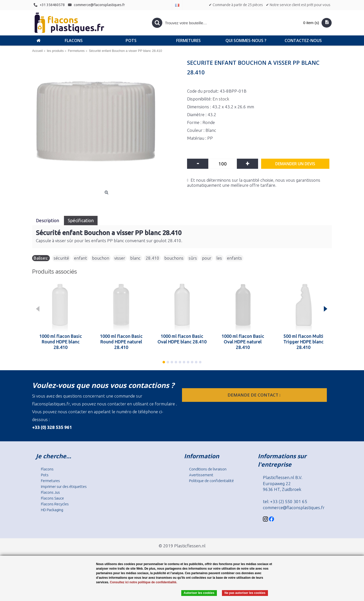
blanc (135, 258)
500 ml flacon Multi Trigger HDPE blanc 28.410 (303, 342)
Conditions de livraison (208, 469)
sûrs (193, 258)
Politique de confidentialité (211, 481)
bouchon (101, 258)
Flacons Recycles (55, 504)
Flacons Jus (50, 492)
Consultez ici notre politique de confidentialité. (144, 582)
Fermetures (50, 481)
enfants (234, 258)
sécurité (61, 258)
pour (207, 258)
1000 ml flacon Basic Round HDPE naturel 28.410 (121, 342)
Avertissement (201, 475)
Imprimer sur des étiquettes (64, 486)
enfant (81, 258)
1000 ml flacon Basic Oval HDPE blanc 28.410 (182, 339)
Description (48, 220)
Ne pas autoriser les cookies (245, 593)
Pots (45, 475)
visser (120, 258)
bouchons (174, 258)
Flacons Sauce (52, 498)
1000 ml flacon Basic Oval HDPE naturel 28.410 (243, 342)
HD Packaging (52, 510)
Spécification (81, 220)
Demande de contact (255, 395)
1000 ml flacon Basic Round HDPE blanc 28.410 (61, 342)
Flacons (47, 469)
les (219, 258)
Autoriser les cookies (199, 593)
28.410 (152, 258)
